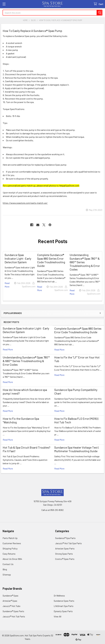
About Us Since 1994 (12, 559)
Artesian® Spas (10, 601)
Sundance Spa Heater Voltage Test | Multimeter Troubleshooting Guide (76, 449)
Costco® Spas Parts (65, 559)
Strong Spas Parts (64, 554)
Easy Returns (9, 554)
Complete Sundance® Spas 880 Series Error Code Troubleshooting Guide (78, 330)
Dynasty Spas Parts (63, 611)
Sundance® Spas (10, 596)
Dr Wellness (59, 596)
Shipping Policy (10, 548)
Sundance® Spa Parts (65, 538)
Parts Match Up (10, 538)
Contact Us (8, 564)
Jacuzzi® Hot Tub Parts (14, 616)
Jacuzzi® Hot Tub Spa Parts (68, 543)
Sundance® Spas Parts (13, 611)
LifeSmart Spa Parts (64, 606)
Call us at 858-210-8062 (53, 510)
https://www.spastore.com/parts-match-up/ (25, 203)
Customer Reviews (12, 543)
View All (57, 616)
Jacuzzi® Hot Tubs (11, 606)
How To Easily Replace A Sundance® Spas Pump (32, 31)
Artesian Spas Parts (65, 548)
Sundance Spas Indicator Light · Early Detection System (18, 258)
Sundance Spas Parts (64, 601)
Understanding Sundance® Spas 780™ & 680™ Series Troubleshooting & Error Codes (26, 361)
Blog (5, 569)
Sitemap (7, 575)
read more (8, 349)
